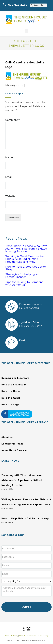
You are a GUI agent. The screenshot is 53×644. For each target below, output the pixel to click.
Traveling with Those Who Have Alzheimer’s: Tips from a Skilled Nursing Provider (26, 249)
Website (10, 196)
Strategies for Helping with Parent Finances (23, 276)
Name (9, 157)
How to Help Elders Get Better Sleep (26, 268)
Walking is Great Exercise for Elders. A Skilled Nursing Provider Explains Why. (25, 259)
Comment (13, 120)
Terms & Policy (11, 636)
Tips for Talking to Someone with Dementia (24, 283)
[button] (27, 31)
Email (9, 177)
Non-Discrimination (28, 636)
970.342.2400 (18, 5)
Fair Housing (43, 636)
